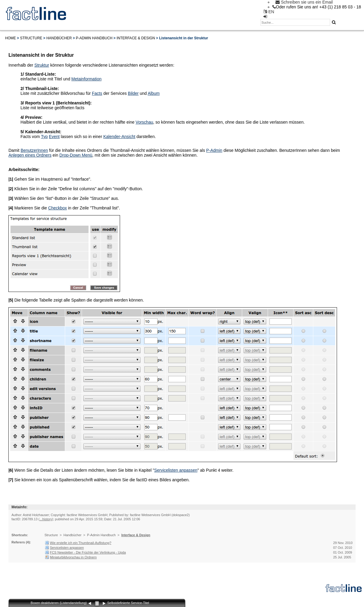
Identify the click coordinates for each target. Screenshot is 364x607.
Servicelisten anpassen (176, 470)
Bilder (133, 93)
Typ (44, 137)
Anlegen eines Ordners (30, 155)
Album (154, 93)
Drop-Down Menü (76, 155)
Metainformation (86, 79)
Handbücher (59, 38)
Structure (31, 38)
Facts (97, 93)
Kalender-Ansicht (119, 137)
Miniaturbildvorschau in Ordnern (73, 557)
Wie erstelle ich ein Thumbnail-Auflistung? (81, 543)
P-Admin (214, 150)
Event (54, 137)
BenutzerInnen (34, 150)
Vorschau (144, 122)
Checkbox (58, 208)
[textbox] (295, 22)
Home (11, 38)
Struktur (42, 65)
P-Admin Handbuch (94, 38)
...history (46, 519)
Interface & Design (136, 38)
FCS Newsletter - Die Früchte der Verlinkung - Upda (88, 552)
